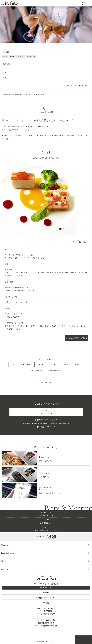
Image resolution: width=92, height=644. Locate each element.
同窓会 (5, 56)
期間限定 (13, 56)
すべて (13, 365)
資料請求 (46, 603)
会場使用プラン (46, 521)
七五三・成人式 (26, 365)
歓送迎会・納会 (37, 370)
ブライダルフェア (46, 588)
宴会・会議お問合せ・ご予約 (46, 528)
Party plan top (46, 383)
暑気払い (78, 365)
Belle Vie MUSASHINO (10, 95)
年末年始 (67, 365)
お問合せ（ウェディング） (46, 598)
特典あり (21, 56)
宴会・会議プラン (25, 95)
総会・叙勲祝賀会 (54, 370)
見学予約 (46, 593)
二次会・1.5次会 (43, 365)
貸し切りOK (31, 56)
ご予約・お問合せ (77, 338)
